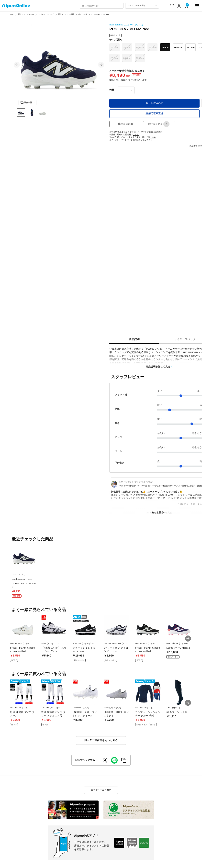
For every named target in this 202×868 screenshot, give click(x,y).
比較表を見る (159, 124)
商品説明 (134, 339)
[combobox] (102, 6)
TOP (12, 14)
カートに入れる (154, 103)
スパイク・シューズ (46, 14)
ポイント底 (83, 14)
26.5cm (178, 47)
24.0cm (115, 47)
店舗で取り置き (154, 113)
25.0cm (140, 47)
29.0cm (140, 58)
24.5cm (127, 47)
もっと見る (158, 512)
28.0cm (115, 58)
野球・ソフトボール (26, 14)
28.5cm (127, 58)
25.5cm (152, 47)
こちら (136, 135)
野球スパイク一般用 (66, 14)
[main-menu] (197, 6)
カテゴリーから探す (101, 790)
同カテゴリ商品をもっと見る (101, 740)
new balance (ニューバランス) (126, 25)
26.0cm (165, 47)
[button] (17, 65)
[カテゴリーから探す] (142, 6)
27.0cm (191, 47)
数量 (112, 90)
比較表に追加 (125, 124)
